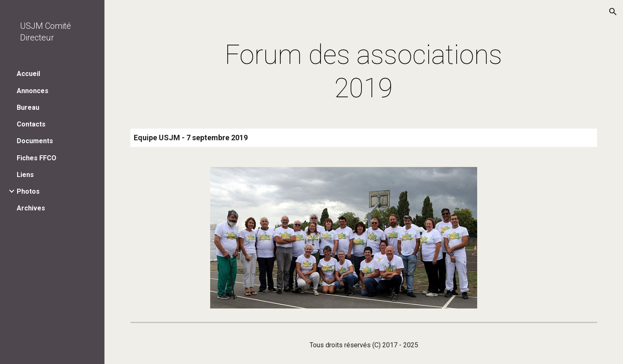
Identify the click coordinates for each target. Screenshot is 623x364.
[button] (613, 12)
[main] (364, 72)
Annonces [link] (33, 91)
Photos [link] (28, 191)
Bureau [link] (28, 107)
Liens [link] (25, 175)
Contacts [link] (31, 124)
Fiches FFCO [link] (37, 158)
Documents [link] (35, 141)
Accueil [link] (28, 74)
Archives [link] (31, 208)
